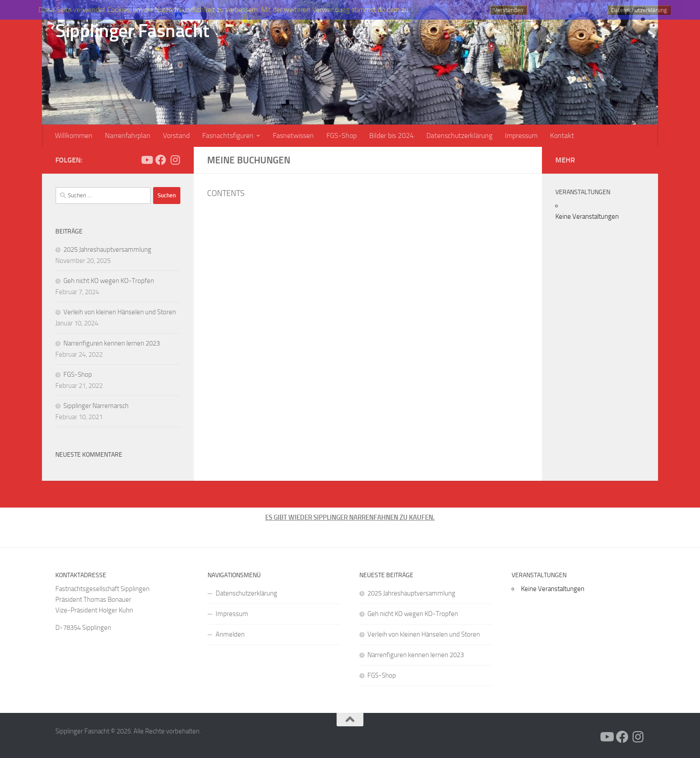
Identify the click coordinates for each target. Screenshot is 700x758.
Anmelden (230, 634)
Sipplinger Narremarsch (96, 406)
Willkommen (74, 135)
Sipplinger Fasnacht (132, 31)
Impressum (521, 135)
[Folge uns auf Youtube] (146, 160)
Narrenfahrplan (128, 135)
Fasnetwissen (293, 135)
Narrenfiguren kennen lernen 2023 (112, 343)
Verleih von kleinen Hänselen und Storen (120, 312)
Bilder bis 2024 (392, 135)
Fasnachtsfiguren (228, 135)
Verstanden (508, 10)
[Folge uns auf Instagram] (175, 160)
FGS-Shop (342, 135)
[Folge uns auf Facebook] (161, 160)
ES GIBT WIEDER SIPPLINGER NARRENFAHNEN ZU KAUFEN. (350, 517)
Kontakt (562, 135)
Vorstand (176, 135)
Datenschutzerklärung (459, 135)
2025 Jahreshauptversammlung (107, 250)
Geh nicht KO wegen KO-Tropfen (109, 281)
